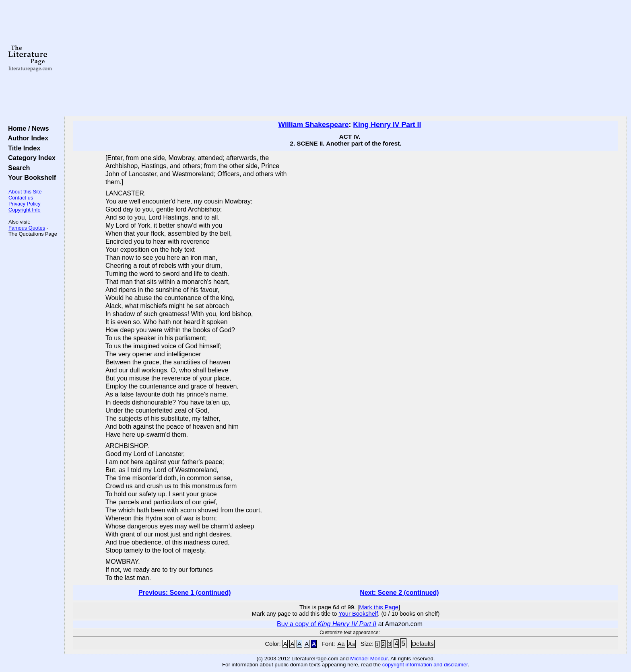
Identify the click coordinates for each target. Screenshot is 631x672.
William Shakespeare (314, 125)
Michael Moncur (369, 659)
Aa (341, 644)
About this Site (25, 192)
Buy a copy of (327, 624)
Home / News (27, 128)
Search (17, 168)
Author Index (26, 138)
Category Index (30, 158)
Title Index (22, 148)
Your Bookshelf (30, 177)
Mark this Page (379, 607)
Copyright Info (25, 210)
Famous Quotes (27, 228)
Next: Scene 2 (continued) (399, 593)
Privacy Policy (25, 204)
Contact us (21, 198)
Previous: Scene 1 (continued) (185, 593)
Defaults (423, 644)
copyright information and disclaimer (425, 665)
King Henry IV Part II (387, 125)
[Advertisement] (346, 58)
